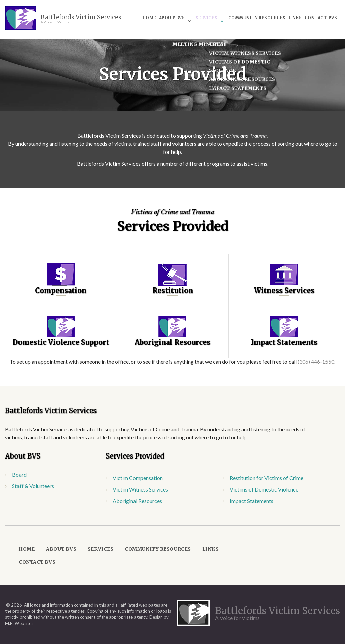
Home (157, 12)
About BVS (181, 12)
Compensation (61, 290)
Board (19, 474)
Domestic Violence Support (61, 342)
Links (308, 12)
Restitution (173, 290)
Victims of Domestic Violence (264, 489)
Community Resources (269, 12)
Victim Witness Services (140, 489)
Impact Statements (284, 342)
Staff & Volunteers (33, 486)
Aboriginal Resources (172, 342)
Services (216, 12)
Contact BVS (234, 21)
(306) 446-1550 (316, 361)
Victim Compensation (138, 478)
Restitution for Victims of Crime (266, 478)
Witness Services (284, 290)
